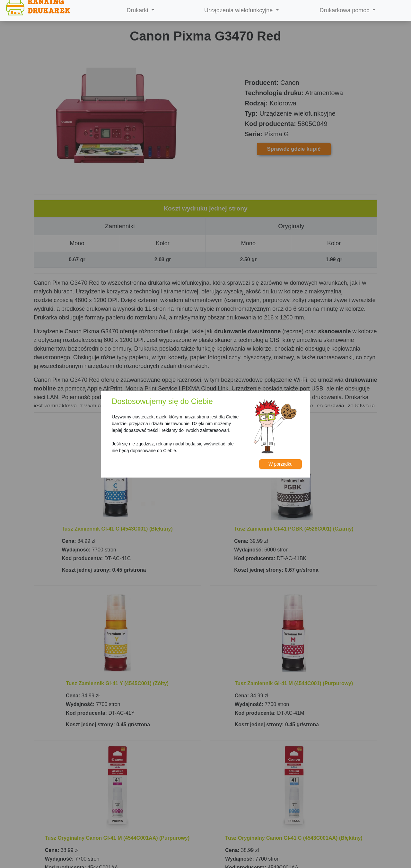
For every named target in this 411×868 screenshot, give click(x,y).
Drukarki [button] (138, 10)
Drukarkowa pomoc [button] (345, 10)
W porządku (280, 464)
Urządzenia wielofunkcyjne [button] (239, 10)
